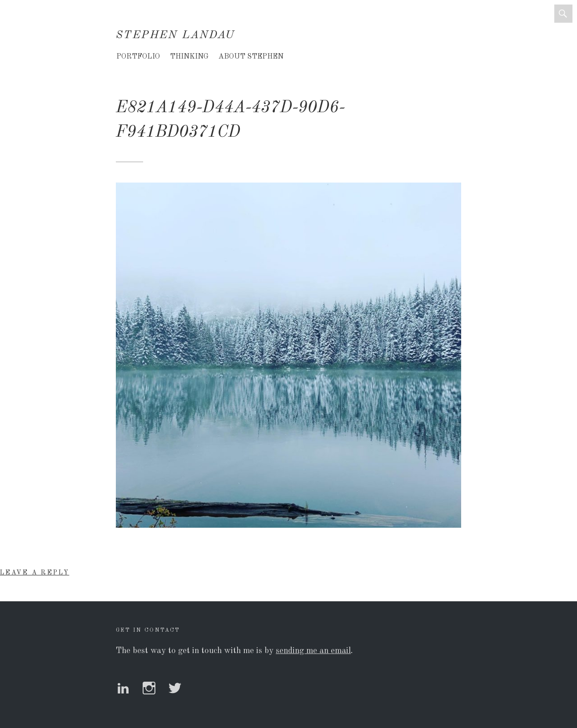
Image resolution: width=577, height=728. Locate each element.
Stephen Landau (176, 35)
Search (563, 14)
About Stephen (251, 57)
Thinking (189, 57)
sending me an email (313, 651)
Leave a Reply (35, 573)
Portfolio (138, 57)
